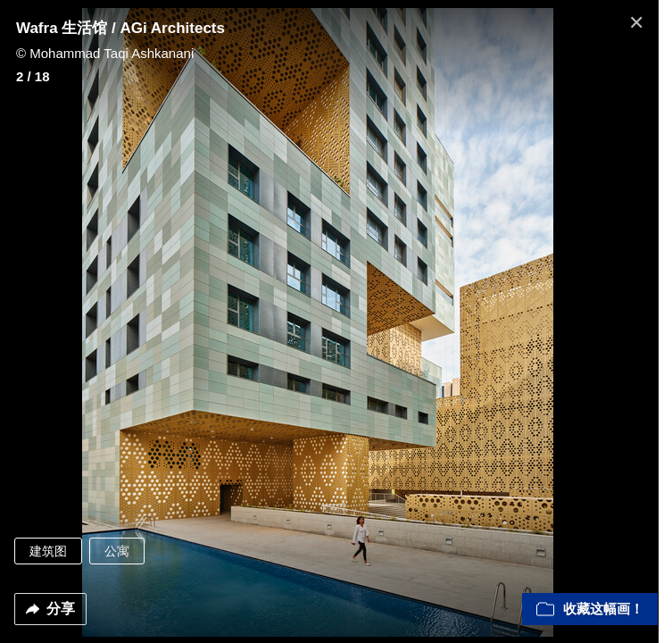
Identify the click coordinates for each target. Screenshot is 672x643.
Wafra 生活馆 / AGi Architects (120, 28)
